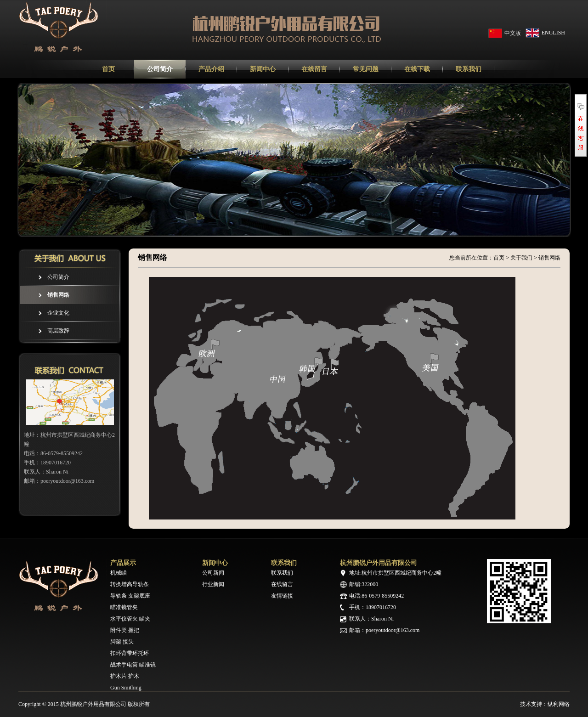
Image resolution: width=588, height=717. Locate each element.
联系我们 (282, 573)
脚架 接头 (122, 642)
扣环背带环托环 (130, 653)
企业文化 (58, 313)
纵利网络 (559, 704)
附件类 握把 (125, 630)
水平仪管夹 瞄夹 (130, 619)
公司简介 (58, 277)
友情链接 (282, 596)
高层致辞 (58, 331)
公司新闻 (213, 573)
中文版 (513, 33)
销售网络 (58, 295)
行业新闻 (213, 584)
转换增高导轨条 (130, 584)
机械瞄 (119, 573)
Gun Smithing (126, 688)
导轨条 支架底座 (130, 596)
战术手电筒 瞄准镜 (133, 665)
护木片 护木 (125, 676)
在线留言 (282, 584)
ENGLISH (553, 33)
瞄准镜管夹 (124, 607)
